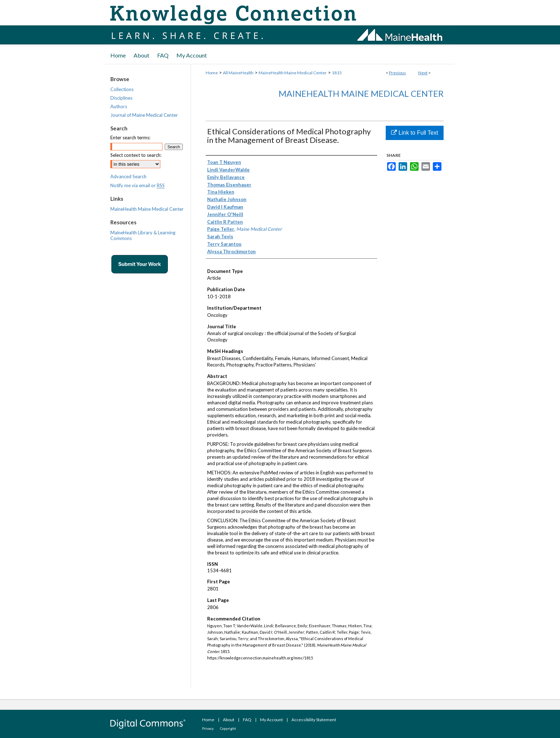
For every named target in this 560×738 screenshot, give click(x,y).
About (229, 720)
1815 (337, 73)
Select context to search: (136, 155)
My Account (271, 720)
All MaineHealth (238, 73)
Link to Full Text (414, 133)
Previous (397, 73)
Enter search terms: (130, 138)
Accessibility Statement (314, 720)
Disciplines (121, 98)
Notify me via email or (137, 185)
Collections (122, 89)
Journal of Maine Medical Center (144, 115)
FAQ (247, 720)
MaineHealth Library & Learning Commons (143, 235)
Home (212, 73)
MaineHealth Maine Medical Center (293, 73)
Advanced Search (128, 176)
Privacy (208, 728)
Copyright (228, 728)
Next (423, 73)
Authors (119, 106)
